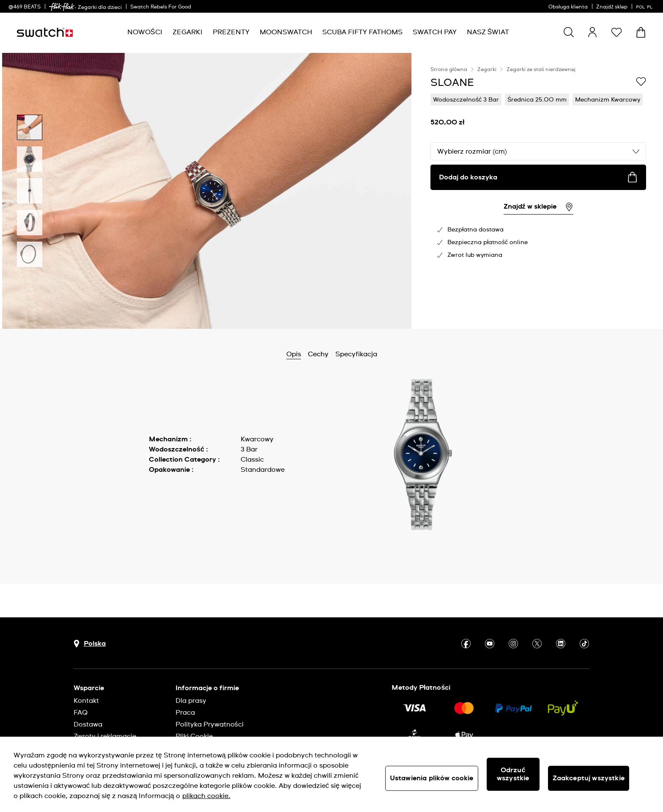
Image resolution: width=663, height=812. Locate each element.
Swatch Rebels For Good (161, 7)
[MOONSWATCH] (286, 32)
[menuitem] (145, 32)
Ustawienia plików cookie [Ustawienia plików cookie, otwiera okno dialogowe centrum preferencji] (432, 778)
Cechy (318, 354)
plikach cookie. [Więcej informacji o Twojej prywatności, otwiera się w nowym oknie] (206, 796)
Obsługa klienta (568, 7)
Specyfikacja (356, 354)
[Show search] (569, 32)
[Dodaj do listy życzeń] (641, 82)
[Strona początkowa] (45, 32)
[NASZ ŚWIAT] (488, 32)
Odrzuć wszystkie (513, 774)
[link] (62, 7)
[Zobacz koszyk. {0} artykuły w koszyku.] (641, 32)
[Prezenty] (231, 32)
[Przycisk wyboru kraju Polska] (90, 644)
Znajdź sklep (612, 7)
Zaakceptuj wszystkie (589, 778)
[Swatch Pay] (435, 32)
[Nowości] (145, 32)
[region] (538, 191)
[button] (616, 32)
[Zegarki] (188, 32)
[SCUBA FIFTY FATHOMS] (362, 32)
